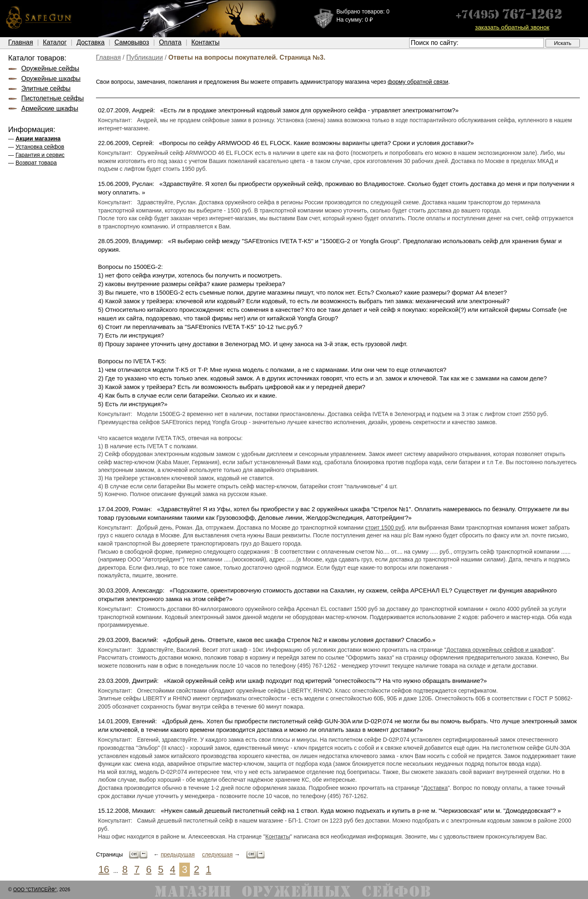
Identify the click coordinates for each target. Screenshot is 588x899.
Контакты (206, 42)
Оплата (170, 42)
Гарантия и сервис (40, 155)
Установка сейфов (40, 147)
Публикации (145, 57)
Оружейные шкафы (51, 79)
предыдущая (178, 854)
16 (104, 869)
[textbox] (477, 43)
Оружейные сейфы (50, 68)
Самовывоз (132, 42)
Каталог (55, 42)
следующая (217, 854)
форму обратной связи (418, 82)
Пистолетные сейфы (52, 98)
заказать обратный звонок (512, 27)
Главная (21, 42)
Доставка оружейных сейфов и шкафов (499, 650)
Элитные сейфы (46, 88)
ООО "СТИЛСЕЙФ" (35, 890)
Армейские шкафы (50, 108)
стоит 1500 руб (385, 528)
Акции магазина (38, 139)
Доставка (90, 42)
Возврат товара (36, 163)
